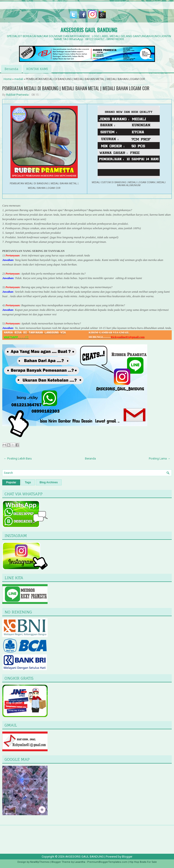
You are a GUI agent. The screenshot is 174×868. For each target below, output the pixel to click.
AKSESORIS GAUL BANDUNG (89, 30)
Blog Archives (49, 482)
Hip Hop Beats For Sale (143, 862)
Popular (11, 482)
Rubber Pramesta (17, 95)
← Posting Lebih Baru (18, 458)
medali (19, 79)
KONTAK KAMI (37, 69)
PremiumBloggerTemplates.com (107, 862)
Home (8, 79)
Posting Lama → (160, 458)
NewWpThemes (40, 862)
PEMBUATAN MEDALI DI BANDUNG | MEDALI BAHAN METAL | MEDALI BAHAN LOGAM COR (76, 88)
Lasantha (80, 862)
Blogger (127, 857)
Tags (28, 482)
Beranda (11, 69)
